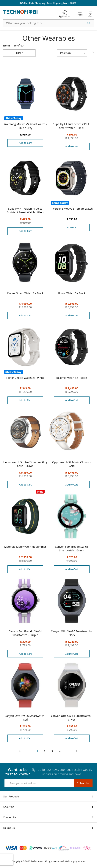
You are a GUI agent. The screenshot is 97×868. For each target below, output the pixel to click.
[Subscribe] (83, 783)
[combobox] (48, 23)
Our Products (11, 796)
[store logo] (20, 12)
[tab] (19, 53)
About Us (9, 807)
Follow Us (9, 828)
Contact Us (10, 817)
